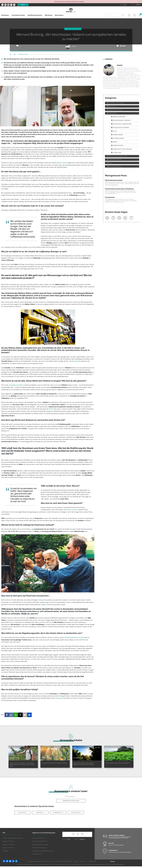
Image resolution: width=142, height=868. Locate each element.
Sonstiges (5, 852)
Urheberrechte (37, 856)
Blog (23, 5)
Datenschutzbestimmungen (40, 846)
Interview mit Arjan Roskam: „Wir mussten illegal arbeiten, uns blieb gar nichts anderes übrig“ (23, 765)
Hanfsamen (5, 15)
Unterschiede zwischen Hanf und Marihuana (119, 189)
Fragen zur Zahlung (8, 843)
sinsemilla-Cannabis (16, 385)
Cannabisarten (110, 197)
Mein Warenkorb (139, 15)
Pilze (115, 131)
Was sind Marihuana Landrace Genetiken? (117, 764)
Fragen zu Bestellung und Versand (12, 840)
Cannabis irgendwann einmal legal (76, 637)
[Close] (139, 2)
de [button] (125, 5)
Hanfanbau (113, 113)
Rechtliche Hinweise (38, 840)
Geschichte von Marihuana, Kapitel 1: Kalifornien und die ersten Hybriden (84, 765)
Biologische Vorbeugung (122, 124)
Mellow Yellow (62, 163)
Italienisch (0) (76, 814)
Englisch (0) (23, 814)
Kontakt (112, 863)
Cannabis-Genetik (74, 29)
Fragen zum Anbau (8, 849)
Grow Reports (118, 145)
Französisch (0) (58, 814)
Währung (133, 5)
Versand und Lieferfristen (40, 843)
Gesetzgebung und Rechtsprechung (43, 852)
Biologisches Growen (121, 127)
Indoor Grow (118, 135)
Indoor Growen (72, 510)
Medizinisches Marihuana (118, 156)
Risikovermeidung (115, 166)
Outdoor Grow (118, 138)
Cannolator (59, 698)
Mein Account (133, 15)
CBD (110, 163)
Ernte (115, 142)
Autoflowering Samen (35, 15)
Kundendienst (127, 15)
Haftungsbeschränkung (39, 849)
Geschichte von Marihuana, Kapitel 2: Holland (52, 764)
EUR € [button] (138, 5)
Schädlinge (117, 153)
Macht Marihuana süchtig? (114, 180)
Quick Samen (59, 15)
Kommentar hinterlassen (71, 802)
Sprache (121, 5)
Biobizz (44, 604)
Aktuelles (113, 106)
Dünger (41, 600)
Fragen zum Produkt (8, 846)
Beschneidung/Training (122, 120)
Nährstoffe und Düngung (123, 149)
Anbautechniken (119, 117)
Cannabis (77, 361)
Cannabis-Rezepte (115, 159)
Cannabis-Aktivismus (117, 103)
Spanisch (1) (40, 814)
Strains (51, 409)
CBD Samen (49, 15)
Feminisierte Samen (18, 15)
